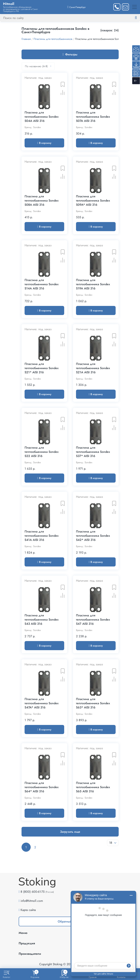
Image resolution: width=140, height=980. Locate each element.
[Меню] (134, 7)
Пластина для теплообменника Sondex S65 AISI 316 (93, 787)
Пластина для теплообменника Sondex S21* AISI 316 (42, 368)
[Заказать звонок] (117, 7)
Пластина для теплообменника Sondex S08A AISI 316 (42, 201)
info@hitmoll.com (32, 901)
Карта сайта (28, 910)
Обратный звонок (70, 921)
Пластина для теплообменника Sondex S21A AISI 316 (93, 368)
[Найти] (139, 18)
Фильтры (70, 54)
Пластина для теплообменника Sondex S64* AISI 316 (42, 787)
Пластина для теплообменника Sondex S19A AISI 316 (93, 284)
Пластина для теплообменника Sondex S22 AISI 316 (42, 452)
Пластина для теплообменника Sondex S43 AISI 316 (42, 620)
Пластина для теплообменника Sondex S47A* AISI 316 (42, 703)
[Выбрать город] (76, 7)
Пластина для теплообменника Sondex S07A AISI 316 (93, 117)
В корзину (44, 143)
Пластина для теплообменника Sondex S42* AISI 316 (93, 536)
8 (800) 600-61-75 (33, 892)
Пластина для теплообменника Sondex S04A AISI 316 (42, 117)
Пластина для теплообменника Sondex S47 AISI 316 (93, 620)
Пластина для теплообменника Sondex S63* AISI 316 (93, 703)
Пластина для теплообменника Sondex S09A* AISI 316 (93, 201)
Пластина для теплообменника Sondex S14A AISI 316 (42, 284)
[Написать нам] (125, 7)
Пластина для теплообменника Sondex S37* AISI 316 (93, 452)
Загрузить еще (70, 832)
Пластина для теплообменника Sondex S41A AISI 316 (42, 536)
